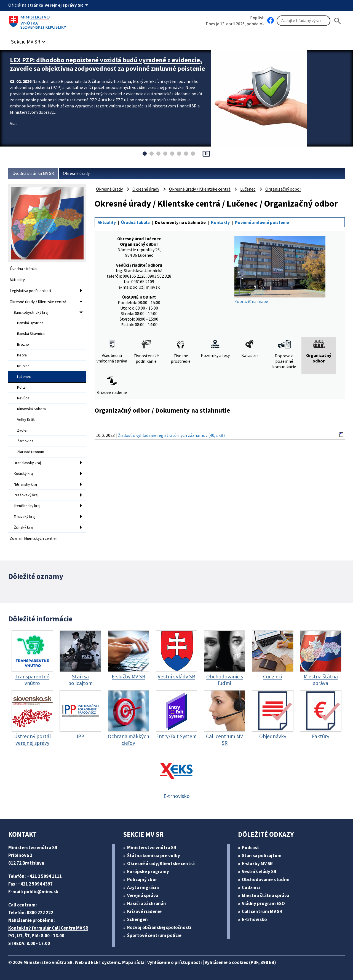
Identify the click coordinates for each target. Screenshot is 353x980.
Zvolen (23, 430)
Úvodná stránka (23, 269)
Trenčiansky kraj (27, 506)
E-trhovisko (254, 919)
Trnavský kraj (25, 516)
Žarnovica (25, 441)
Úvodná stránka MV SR (33, 173)
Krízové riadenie (144, 911)
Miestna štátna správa (266, 895)
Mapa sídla (133, 962)
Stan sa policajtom (262, 856)
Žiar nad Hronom (31, 452)
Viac (14, 123)
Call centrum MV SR (262, 911)
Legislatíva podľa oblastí (30, 291)
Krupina (23, 366)
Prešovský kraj (26, 495)
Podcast (251, 848)
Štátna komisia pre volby (154, 856)
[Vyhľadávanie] (303, 21)
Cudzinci (251, 887)
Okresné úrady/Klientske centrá (161, 863)
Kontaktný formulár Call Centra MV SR (48, 928)
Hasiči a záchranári (147, 903)
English (257, 18)
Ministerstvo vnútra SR (152, 848)
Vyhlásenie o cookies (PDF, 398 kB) (240, 962)
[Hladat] (338, 21)
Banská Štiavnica (31, 334)
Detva (22, 355)
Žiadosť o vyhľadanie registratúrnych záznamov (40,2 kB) (171, 435)
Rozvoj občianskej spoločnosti (159, 927)
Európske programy (148, 871)
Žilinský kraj (23, 527)
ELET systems (105, 962)
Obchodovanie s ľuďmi (266, 879)
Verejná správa (143, 895)
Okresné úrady (76, 173)
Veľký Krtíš (26, 419)
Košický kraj (24, 473)
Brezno (23, 344)
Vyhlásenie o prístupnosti (175, 962)
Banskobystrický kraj (31, 312)
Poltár (22, 387)
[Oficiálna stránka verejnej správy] (67, 5)
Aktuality (17, 280)
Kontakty (220, 222)
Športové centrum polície (154, 935)
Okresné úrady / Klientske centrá (38, 302)
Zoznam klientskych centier (33, 538)
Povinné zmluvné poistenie (262, 222)
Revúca (23, 398)
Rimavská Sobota (31, 409)
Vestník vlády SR (259, 871)
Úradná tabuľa (135, 222)
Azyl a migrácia (143, 887)
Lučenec (24, 377)
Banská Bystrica (30, 323)
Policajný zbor (142, 879)
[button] (29, 40)
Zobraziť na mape (280, 270)
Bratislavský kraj (27, 463)
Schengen (137, 919)
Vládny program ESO (263, 903)
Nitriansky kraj (25, 484)
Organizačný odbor (283, 189)
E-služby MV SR (257, 863)
